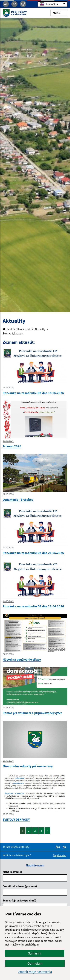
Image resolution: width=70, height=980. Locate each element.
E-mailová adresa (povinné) (20, 886)
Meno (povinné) (12, 872)
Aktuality (40, 329)
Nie (65, 847)
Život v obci (23, 329)
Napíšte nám (60, 855)
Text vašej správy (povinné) (19, 900)
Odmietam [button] (35, 963)
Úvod (7, 329)
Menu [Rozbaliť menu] (59, 13)
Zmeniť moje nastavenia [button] (35, 972)
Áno (59, 847)
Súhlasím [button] (35, 953)
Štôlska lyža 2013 (13, 333)
